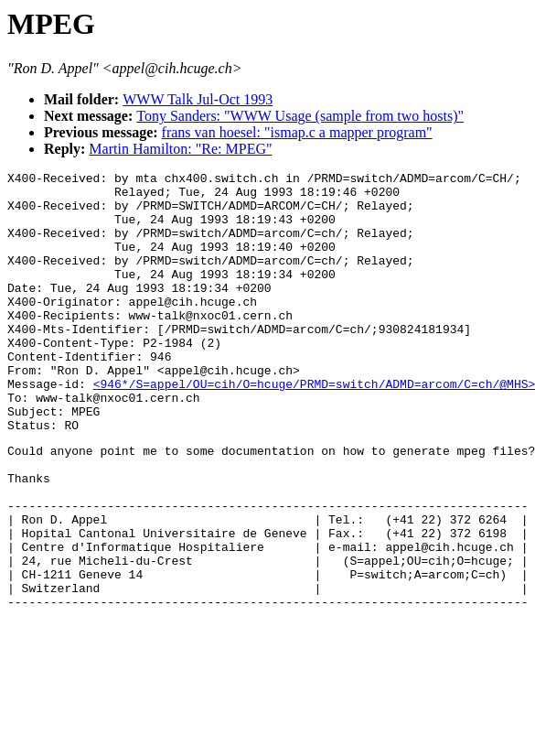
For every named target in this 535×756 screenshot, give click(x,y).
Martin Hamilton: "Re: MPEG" (180, 149)
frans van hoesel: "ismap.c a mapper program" (297, 132)
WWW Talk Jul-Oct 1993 (198, 99)
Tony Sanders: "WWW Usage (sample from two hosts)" (300, 116)
